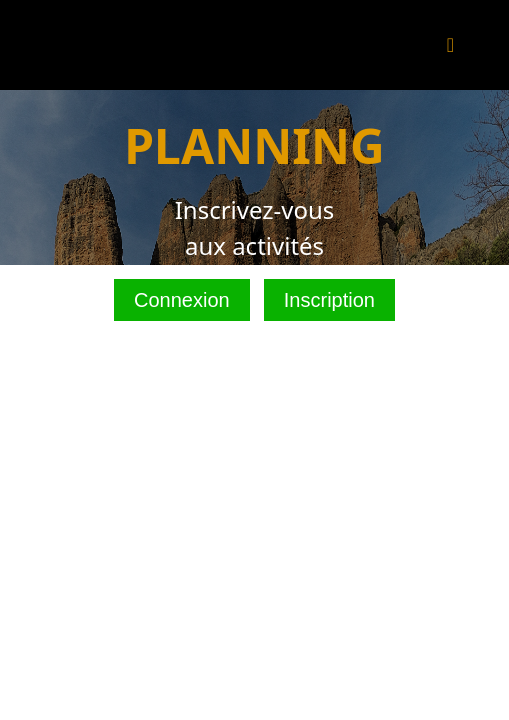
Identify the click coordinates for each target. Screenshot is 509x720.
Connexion (182, 300)
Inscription (329, 300)
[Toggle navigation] (450, 45)
